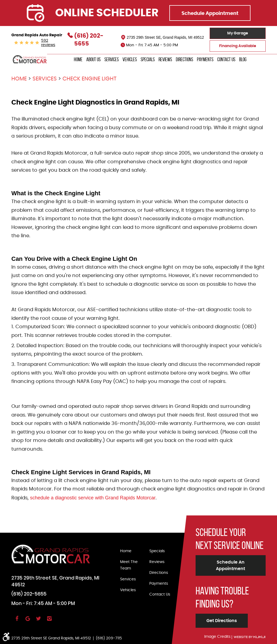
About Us (93, 59)
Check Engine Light (90, 79)
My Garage (238, 33)
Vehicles (130, 59)
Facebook (17, 621)
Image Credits (217, 637)
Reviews (165, 59)
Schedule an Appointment (230, 565)
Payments (205, 59)
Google (28, 621)
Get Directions (222, 621)
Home (78, 59)
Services (112, 59)
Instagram (49, 621)
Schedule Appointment (210, 14)
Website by (249, 637)
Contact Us (226, 59)
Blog (243, 59)
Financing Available (238, 46)
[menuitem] (78, 60)
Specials (148, 59)
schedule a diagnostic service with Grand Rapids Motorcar (93, 498)
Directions (184, 59)
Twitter (38, 621)
